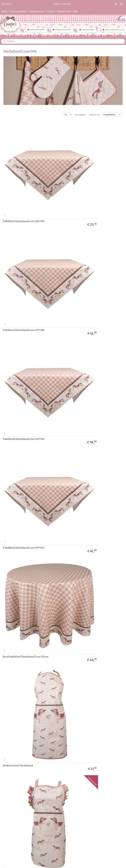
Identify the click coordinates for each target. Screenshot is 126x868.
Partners (5, 756)
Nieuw (4, 11)
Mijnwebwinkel (97, 863)
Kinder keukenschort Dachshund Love (25, 403)
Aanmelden (93, 749)
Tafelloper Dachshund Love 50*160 (86, 621)
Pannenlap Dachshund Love (82, 549)
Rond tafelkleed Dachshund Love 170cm (26, 331)
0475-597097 (52, 829)
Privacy (5, 743)
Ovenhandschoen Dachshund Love (86, 476)
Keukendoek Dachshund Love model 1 (87, 403)
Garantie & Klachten (10, 745)
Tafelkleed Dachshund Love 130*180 (87, 185)
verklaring (12, 743)
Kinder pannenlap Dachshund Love (23, 621)
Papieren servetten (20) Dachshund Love (26, 694)
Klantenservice (37, 11)
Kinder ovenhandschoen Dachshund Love (27, 549)
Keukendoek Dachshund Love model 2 (25, 476)
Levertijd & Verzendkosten (13, 737)
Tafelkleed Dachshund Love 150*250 (24, 258)
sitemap (54, 863)
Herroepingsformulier (11, 748)
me (5, 732)
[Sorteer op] (112, 115)
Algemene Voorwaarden (12, 751)
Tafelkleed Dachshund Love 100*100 (24, 185)
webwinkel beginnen (71, 863)
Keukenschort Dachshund (81, 331)
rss (60, 863)
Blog (76, 11)
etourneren (7, 740)
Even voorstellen (18, 11)
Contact (51, 11)
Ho (3, 732)
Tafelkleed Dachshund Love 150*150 (86, 258)
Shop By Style (64, 11)
